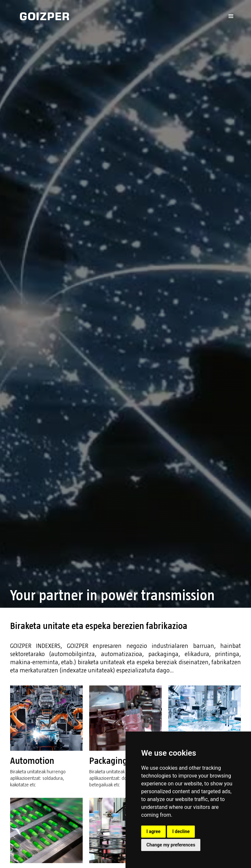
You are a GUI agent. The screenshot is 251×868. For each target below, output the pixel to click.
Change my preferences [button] (171, 845)
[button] (231, 16)
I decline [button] (181, 831)
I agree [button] (153, 831)
